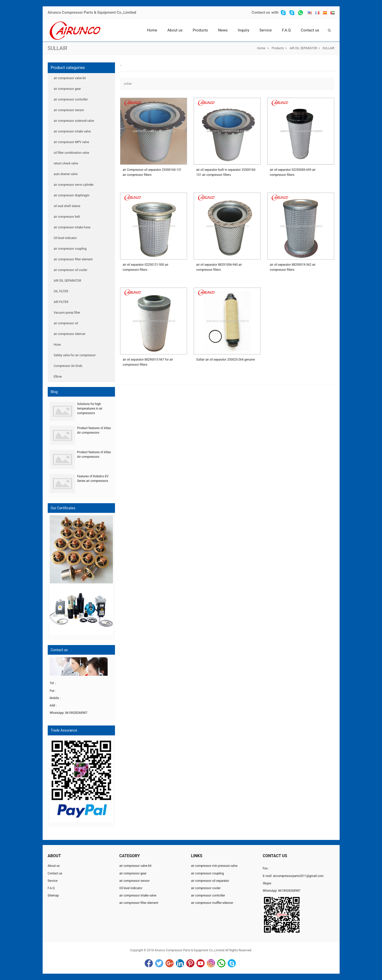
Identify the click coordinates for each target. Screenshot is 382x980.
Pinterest (190, 963)
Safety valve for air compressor (75, 355)
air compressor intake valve (72, 131)
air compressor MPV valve (71, 142)
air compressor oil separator (210, 881)
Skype (232, 963)
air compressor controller (71, 99)
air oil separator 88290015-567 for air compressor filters (148, 362)
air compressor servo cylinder (74, 185)
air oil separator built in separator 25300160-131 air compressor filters (226, 172)
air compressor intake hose (72, 227)
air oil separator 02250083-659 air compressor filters (293, 172)
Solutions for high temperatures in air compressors (90, 409)
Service (266, 30)
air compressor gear (67, 89)
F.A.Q (286, 30)
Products (200, 30)
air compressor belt (67, 217)
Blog (54, 392)
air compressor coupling (70, 249)
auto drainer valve (66, 174)
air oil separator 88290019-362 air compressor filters (293, 267)
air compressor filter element (73, 259)
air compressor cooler (206, 888)
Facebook (149, 963)
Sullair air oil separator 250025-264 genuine (226, 360)
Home (152, 30)
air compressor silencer (70, 334)
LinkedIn (180, 963)
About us (175, 30)
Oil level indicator (65, 238)
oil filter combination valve (72, 153)
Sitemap (53, 895)
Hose (57, 345)
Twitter (159, 963)
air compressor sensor (69, 110)
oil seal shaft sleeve (67, 206)
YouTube (201, 963)
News (223, 30)
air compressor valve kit (70, 78)
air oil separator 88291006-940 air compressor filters (219, 267)
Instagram (211, 963)
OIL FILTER (61, 291)
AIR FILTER (61, 302)
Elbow (58, 377)
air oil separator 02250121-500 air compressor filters (145, 267)
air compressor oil (66, 323)
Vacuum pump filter (67, 313)
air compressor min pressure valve (214, 866)
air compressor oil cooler (71, 270)
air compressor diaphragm (72, 195)
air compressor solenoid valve (74, 121)
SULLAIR (57, 48)
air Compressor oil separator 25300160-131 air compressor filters (152, 172)
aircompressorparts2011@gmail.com (298, 876)
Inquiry (244, 30)
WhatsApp (221, 963)
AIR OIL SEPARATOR (303, 48)
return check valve (66, 163)
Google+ (170, 963)
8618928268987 (76, 713)
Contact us (261, 12)
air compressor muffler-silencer (212, 903)
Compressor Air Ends (68, 366)
